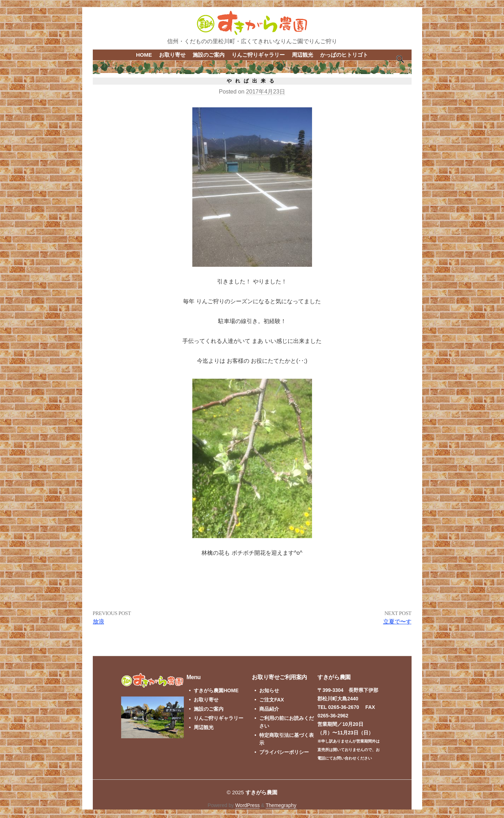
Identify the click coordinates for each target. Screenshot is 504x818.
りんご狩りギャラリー (258, 55)
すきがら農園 (261, 792)
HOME (144, 55)
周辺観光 (302, 55)
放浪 (98, 622)
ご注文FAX (271, 700)
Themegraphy (281, 805)
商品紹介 (269, 709)
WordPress (247, 805)
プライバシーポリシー (284, 752)
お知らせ (269, 690)
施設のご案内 (209, 55)
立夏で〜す (397, 622)
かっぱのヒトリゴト (344, 55)
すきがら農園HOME (216, 690)
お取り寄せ (172, 55)
